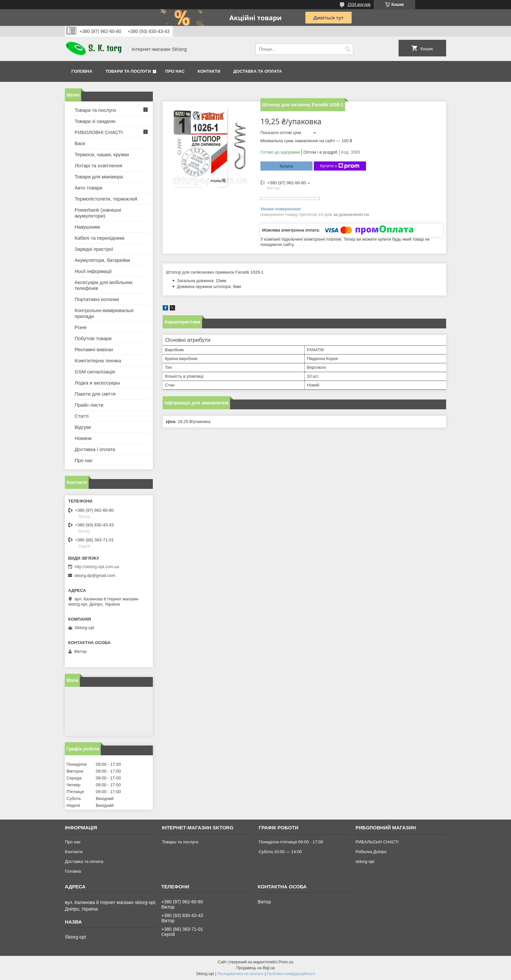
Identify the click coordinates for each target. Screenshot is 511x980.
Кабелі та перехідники (100, 238)
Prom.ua (286, 962)
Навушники (87, 227)
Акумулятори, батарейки (102, 260)
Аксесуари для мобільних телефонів (104, 285)
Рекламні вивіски (94, 349)
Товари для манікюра (99, 177)
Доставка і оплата (95, 449)
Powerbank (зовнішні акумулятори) (98, 213)
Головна (82, 71)
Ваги (80, 143)
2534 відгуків (359, 5)
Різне (81, 327)
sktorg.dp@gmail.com (95, 575)
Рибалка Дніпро (371, 852)
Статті (82, 416)
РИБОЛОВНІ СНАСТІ (99, 132)
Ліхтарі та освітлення (98, 166)
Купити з (340, 166)
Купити (286, 166)
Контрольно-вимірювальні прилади (104, 313)
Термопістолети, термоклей (106, 199)
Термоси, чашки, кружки (102, 154)
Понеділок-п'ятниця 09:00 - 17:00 (291, 842)
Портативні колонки (97, 299)
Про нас (175, 71)
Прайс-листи (89, 405)
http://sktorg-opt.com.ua (97, 567)
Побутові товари (93, 338)
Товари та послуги (128, 71)
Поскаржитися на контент (241, 974)
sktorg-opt (365, 861)
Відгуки (83, 427)
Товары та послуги (180, 842)
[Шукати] (348, 49)
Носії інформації (93, 271)
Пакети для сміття (95, 394)
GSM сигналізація (95, 372)
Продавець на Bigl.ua (255, 968)
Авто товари (88, 188)
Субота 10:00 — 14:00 (280, 852)
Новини (83, 438)
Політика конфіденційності (291, 974)
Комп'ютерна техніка (98, 361)
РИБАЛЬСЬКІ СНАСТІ (377, 842)
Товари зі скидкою (95, 121)
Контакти (209, 71)
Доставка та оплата (258, 71)
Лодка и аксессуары (97, 383)
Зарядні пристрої (94, 249)
